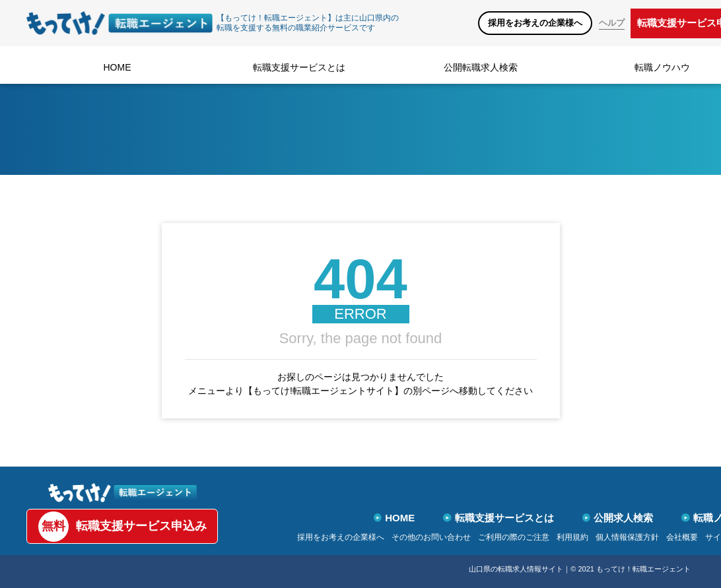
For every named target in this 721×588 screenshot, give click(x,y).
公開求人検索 (618, 518)
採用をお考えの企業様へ (535, 23)
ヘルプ (612, 23)
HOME (118, 67)
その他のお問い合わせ (431, 537)
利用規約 (572, 537)
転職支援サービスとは (299, 67)
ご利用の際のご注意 (514, 537)
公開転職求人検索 (481, 67)
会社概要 (682, 537)
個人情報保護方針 (627, 537)
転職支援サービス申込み (122, 527)
